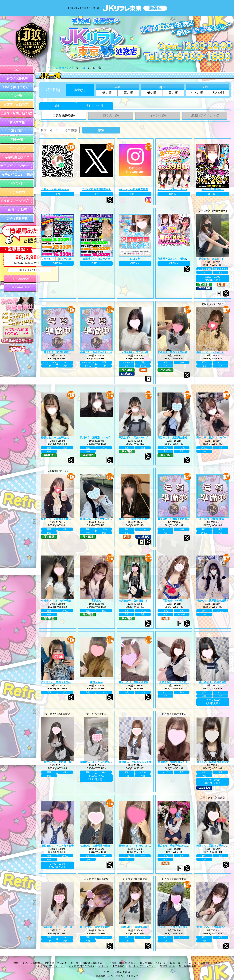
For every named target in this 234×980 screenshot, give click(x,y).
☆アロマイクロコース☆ (58, 259)
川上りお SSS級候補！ (213, 519)
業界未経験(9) (64, 116)
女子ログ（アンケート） (17, 166)
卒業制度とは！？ (17, 157)
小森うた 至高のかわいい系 (96, 352)
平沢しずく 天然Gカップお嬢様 (137, 438)
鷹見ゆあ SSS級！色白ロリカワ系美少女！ (182, 519)
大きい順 (218, 93)
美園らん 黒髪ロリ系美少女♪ (213, 846)
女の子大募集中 (17, 78)
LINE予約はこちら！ (17, 87)
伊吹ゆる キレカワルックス (135, 762)
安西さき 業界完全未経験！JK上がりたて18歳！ (185, 352)
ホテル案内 (17, 192)
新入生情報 (17, 122)
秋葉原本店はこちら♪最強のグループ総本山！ (183, 259)
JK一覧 (17, 96)
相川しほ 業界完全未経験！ (135, 519)
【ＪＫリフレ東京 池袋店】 (56, 68)
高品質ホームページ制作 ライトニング (117, 976)
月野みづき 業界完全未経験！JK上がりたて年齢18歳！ (189, 438)
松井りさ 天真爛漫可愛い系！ (58, 519)
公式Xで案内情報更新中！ (96, 189)
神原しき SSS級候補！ (57, 352)
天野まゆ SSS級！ (174, 601)
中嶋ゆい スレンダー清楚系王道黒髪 (62, 601)
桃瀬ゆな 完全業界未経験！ (96, 846)
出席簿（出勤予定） (17, 105)
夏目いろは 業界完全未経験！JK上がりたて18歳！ (148, 682)
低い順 (107, 93)
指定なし (80, 90)
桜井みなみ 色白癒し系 (58, 762)
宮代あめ (96, 601)
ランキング (17, 148)
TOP (17, 70)
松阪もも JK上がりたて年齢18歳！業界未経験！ (69, 438)
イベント (17, 183)
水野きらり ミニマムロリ (174, 682)
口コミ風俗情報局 (21, 279)
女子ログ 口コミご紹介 (17, 175)
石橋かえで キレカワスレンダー (137, 846)
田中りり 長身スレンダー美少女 (215, 438)
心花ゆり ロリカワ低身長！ (174, 927)
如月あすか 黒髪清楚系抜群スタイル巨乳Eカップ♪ (109, 927)
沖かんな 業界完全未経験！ (213, 601)
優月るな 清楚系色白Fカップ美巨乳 (178, 846)
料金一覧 (17, 140)
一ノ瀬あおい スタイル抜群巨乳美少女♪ (142, 352)
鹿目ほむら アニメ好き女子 (58, 846)
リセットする (95, 106)
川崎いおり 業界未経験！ (135, 927)
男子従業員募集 (17, 219)
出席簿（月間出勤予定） (17, 113)
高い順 (128, 93)
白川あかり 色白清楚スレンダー (137, 601)
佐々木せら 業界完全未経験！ (58, 682)
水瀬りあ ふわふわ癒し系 (57, 927)
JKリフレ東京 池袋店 (21, 287)
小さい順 (197, 93)
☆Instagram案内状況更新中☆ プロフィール (144, 189)
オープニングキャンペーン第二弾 (176, 189)
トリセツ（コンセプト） (17, 201)
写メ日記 (17, 131)
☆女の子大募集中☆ (213, 189)
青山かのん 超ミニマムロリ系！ (98, 519)
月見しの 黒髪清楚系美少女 (213, 762)
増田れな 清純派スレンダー (174, 762)
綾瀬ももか (96, 682)
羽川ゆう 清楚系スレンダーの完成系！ (102, 438)
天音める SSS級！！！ (213, 259)
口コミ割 (135, 259)
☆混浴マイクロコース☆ (96, 259)
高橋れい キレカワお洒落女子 (97, 762)
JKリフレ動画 (17, 210)
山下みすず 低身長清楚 (213, 682)
